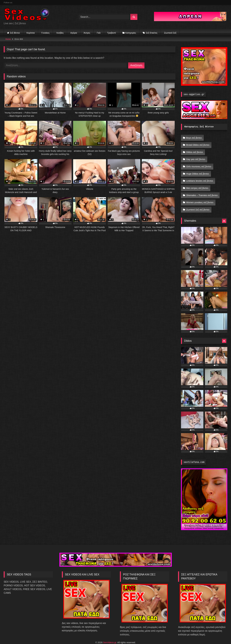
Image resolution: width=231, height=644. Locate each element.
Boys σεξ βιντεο (194, 137)
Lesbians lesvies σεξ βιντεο (200, 177)
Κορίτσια (31, 33)
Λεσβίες (60, 33)
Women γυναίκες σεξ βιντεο (200, 196)
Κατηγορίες (131, 33)
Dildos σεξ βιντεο (195, 151)
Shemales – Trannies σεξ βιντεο (202, 190)
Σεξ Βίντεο (15, 33)
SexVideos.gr (110, 635)
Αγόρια (74, 33)
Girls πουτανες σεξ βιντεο (199, 164)
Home (8, 39)
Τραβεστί (112, 33)
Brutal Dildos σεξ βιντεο (198, 144)
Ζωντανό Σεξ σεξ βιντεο (198, 203)
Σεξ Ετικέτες (152, 33)
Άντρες (87, 33)
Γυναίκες (46, 33)
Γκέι (99, 33)
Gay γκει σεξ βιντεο (196, 157)
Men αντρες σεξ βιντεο (197, 183)
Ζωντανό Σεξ (170, 33)
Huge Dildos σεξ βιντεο (197, 170)
